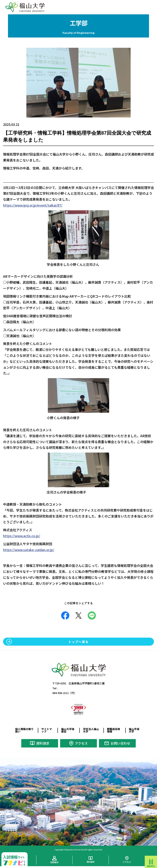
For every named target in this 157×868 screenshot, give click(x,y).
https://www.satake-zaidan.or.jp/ (29, 550)
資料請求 (43, 743)
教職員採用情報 (114, 730)
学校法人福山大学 (91, 730)
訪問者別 (54, 862)
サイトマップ (47, 730)
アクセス (81, 743)
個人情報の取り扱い (24, 730)
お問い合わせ (120, 743)
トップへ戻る (78, 642)
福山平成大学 (134, 730)
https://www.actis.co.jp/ (22, 536)
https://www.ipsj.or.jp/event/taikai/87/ (33, 205)
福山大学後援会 (68, 730)
